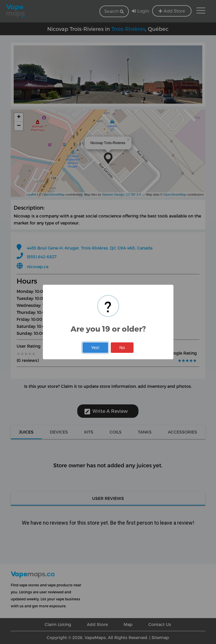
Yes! (95, 348)
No (122, 348)
